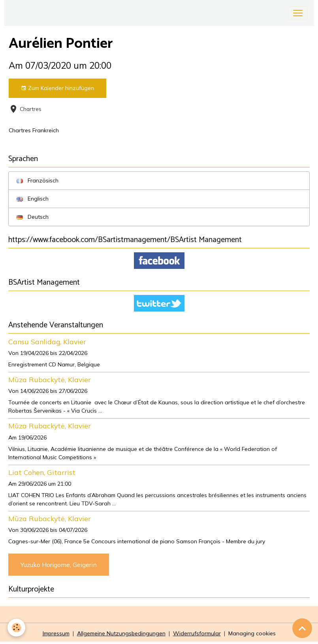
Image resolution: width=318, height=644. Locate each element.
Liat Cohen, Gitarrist (42, 472)
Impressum (56, 633)
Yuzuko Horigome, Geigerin (59, 565)
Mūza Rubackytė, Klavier (50, 379)
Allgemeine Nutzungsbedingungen (121, 633)
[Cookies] (17, 628)
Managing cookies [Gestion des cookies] (252, 633)
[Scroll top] (302, 628)
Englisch (33, 199)
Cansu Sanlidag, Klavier (47, 342)
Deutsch (33, 217)
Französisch (38, 180)
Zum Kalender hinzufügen (57, 88)
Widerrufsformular (197, 633)
